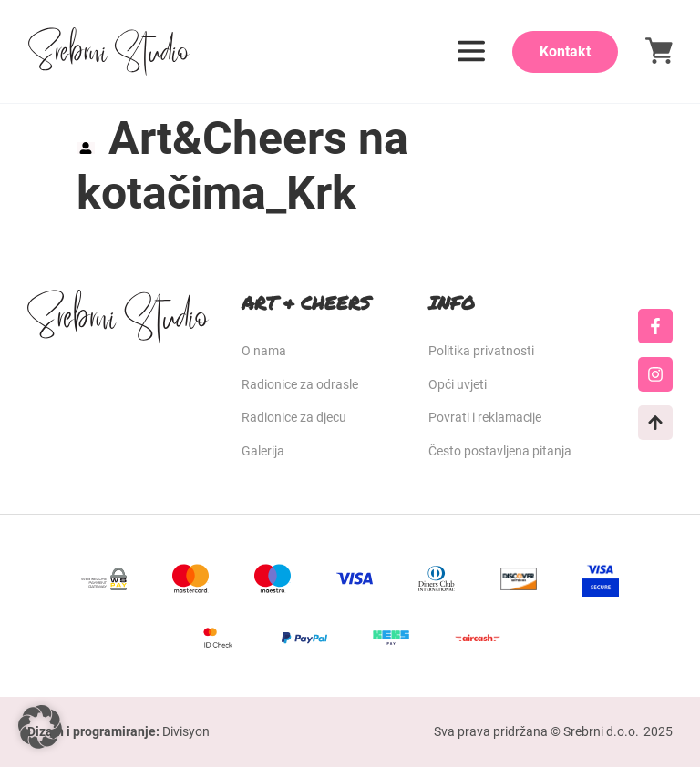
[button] (40, 727)
